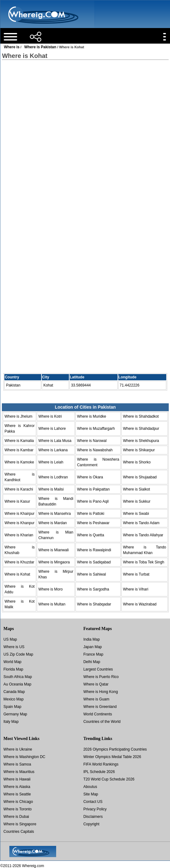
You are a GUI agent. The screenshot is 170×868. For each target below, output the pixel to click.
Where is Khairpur (19, 514)
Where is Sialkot (136, 489)
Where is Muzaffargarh (96, 429)
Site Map (91, 794)
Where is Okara (90, 477)
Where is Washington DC (24, 757)
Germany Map (15, 714)
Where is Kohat (17, 574)
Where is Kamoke (19, 462)
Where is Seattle (17, 794)
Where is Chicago (18, 802)
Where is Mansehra (55, 514)
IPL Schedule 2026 (99, 772)
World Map (12, 662)
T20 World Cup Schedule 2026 (109, 779)
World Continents (98, 714)
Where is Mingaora (54, 562)
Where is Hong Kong (101, 692)
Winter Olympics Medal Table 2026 (112, 757)
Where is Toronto (18, 809)
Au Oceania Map (17, 684)
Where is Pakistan (40, 47)
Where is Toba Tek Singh (143, 562)
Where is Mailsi (51, 489)
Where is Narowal (92, 441)
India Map (92, 639)
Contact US (93, 802)
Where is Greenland (100, 707)
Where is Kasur (17, 501)
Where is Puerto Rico (101, 677)
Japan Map (92, 647)
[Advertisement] (85, 115)
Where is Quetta (91, 535)
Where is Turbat (136, 574)
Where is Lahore (52, 429)
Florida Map (13, 669)
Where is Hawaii (17, 779)
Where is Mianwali (53, 550)
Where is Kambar (19, 450)
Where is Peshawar (93, 523)
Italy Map (11, 722)
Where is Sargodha (93, 589)
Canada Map (14, 692)
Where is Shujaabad (140, 477)
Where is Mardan (53, 523)
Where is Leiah (51, 462)
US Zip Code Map (18, 654)
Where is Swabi (136, 514)
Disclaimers (93, 817)
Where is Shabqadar (94, 604)
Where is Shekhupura (141, 441)
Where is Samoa (17, 764)
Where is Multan (52, 604)
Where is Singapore (20, 824)
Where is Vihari (136, 589)
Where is (12, 47)
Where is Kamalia (19, 441)
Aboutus (90, 787)
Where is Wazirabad (140, 604)
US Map (10, 639)
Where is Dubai (16, 817)
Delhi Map (92, 662)
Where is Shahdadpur (141, 429)
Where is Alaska (17, 787)
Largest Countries (98, 669)
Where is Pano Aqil (93, 501)
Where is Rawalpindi (94, 550)
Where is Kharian (19, 535)
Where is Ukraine (18, 749)
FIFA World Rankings (101, 764)
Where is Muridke (92, 416)
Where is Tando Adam (141, 523)
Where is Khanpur (19, 523)
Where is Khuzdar (19, 562)
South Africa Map (18, 677)
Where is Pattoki (91, 514)
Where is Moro (51, 589)
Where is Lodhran (53, 477)
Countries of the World (102, 722)
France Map (93, 654)
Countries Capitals (19, 832)
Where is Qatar (96, 684)
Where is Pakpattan (93, 489)
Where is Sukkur (137, 501)
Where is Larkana (53, 450)
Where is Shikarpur (139, 450)
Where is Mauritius (19, 772)
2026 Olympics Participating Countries (115, 749)
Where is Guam (96, 699)
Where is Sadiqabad (94, 562)
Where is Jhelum (18, 416)
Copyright (91, 824)
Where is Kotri (50, 416)
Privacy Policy (95, 809)
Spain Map (12, 707)
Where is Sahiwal (92, 574)
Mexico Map (14, 699)
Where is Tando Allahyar (143, 535)
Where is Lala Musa (55, 441)
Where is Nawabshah (95, 450)
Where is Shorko (137, 462)
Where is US (14, 647)
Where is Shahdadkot (141, 416)
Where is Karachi (19, 489)
